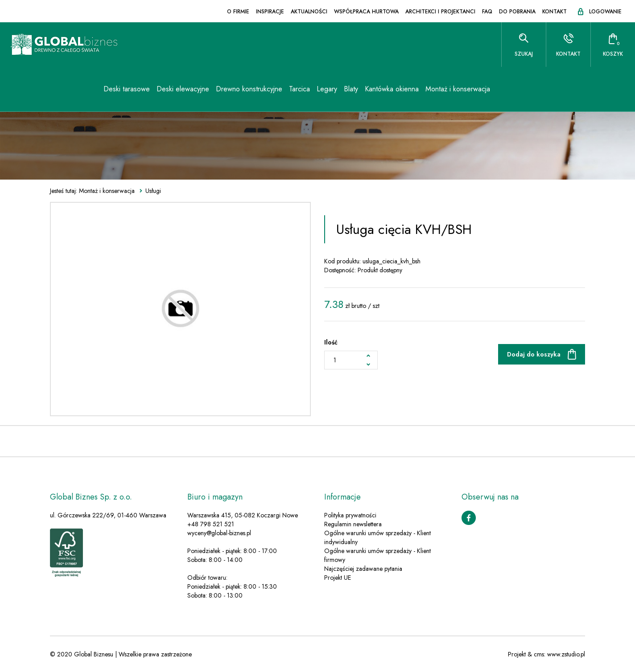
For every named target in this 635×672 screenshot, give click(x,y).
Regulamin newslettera (353, 524)
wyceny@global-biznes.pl (219, 533)
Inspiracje (270, 12)
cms (539, 654)
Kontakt (555, 12)
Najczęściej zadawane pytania (363, 569)
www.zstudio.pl (566, 654)
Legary (327, 89)
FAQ (487, 12)
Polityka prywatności (350, 515)
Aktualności (309, 12)
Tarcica (299, 89)
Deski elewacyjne (183, 89)
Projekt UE (338, 578)
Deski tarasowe (127, 89)
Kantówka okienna (392, 89)
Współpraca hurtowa (366, 12)
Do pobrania (517, 12)
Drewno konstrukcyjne (249, 89)
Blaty (351, 89)
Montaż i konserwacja (458, 89)
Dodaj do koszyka (534, 354)
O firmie (238, 12)
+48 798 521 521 (211, 524)
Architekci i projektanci (440, 12)
